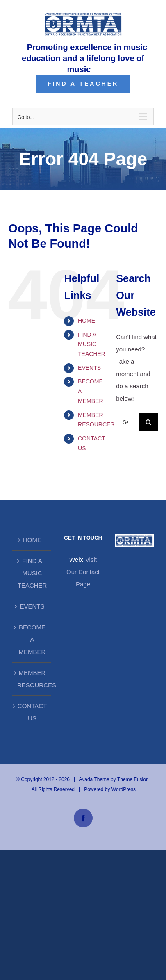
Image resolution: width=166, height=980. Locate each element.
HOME (86, 321)
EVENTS (89, 368)
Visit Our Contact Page (83, 572)
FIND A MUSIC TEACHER (92, 344)
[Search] (149, 422)
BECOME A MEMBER (32, 639)
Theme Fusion (133, 779)
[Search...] (127, 422)
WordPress (124, 789)
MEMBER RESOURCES (32, 679)
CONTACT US (32, 712)
